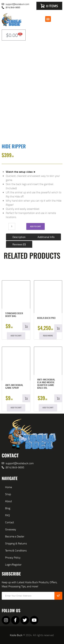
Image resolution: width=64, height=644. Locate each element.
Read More (48, 336)
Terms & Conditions (16, 550)
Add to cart (35, 226)
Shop (8, 494)
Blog (8, 508)
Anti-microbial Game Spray (14, 386)
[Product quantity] (12, 226)
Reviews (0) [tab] (19, 244)
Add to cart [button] (16, 336)
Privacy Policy (13, 557)
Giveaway (11, 529)
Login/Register (13, 565)
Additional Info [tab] (46, 237)
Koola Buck (16, 635)
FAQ (8, 515)
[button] (48, 19)
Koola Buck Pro (46, 318)
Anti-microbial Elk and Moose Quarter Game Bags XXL (46, 384)
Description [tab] (19, 237)
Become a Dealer (15, 536)
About (9, 501)
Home (9, 487)
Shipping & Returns (16, 543)
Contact (10, 522)
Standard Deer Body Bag (14, 315)
